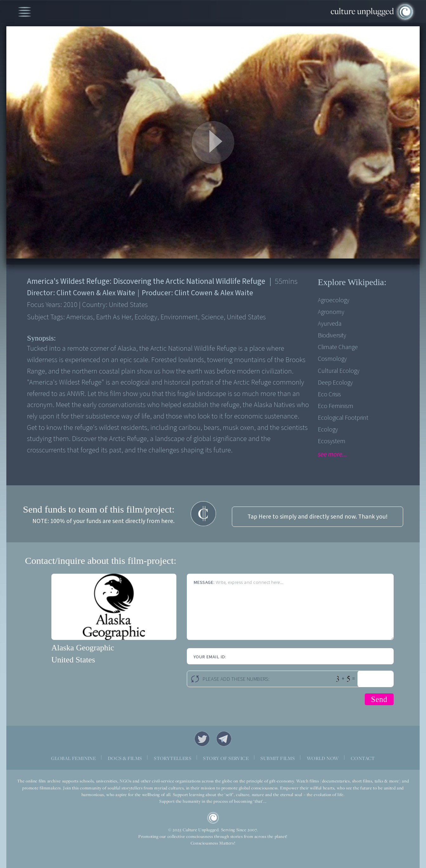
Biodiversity (332, 335)
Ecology (328, 430)
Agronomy (331, 312)
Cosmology (332, 359)
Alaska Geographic (83, 648)
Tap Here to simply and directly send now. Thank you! (318, 517)
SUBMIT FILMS (278, 758)
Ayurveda (330, 324)
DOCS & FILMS (125, 758)
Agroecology (334, 300)
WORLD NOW (323, 758)
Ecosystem (332, 441)
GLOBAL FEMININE (73, 758)
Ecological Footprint (343, 418)
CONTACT (363, 758)
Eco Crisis (329, 394)
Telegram (224, 739)
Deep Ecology (335, 383)
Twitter (202, 739)
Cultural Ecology (339, 371)
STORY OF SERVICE (226, 758)
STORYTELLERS (173, 758)
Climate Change (338, 347)
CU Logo (213, 818)
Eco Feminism (336, 406)
